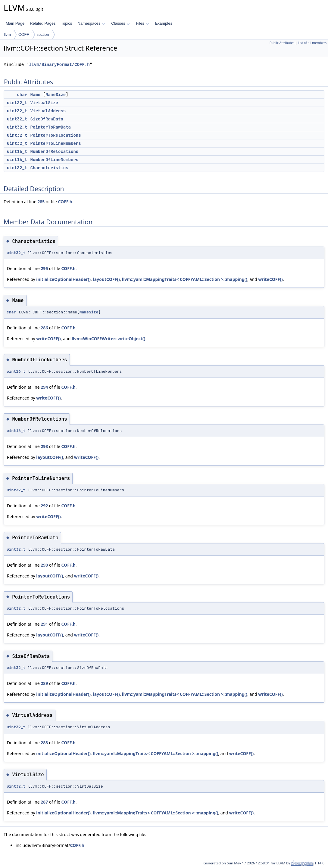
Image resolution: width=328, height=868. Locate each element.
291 (44, 624)
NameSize (56, 95)
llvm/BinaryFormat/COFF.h (59, 65)
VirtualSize (44, 103)
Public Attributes (282, 43)
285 (41, 202)
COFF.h (65, 202)
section (43, 34)
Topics (66, 23)
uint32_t (17, 103)
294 (44, 387)
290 (44, 565)
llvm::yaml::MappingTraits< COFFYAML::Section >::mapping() (185, 279)
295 (44, 268)
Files (142, 23)
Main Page (15, 23)
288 (44, 743)
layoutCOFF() (106, 279)
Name (36, 95)
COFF (24, 34)
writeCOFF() (270, 279)
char (22, 95)
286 (44, 328)
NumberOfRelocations (55, 151)
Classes (120, 23)
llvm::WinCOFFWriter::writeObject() (108, 339)
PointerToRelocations (56, 135)
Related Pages (43, 23)
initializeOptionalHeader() (63, 279)
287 (44, 802)
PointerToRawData (51, 127)
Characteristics (49, 168)
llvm (7, 34)
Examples (164, 23)
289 (44, 683)
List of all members (312, 43)
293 (44, 446)
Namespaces (91, 23)
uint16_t (17, 151)
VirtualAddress (48, 111)
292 (44, 506)
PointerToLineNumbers (56, 143)
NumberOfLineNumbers (55, 160)
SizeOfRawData (47, 119)
